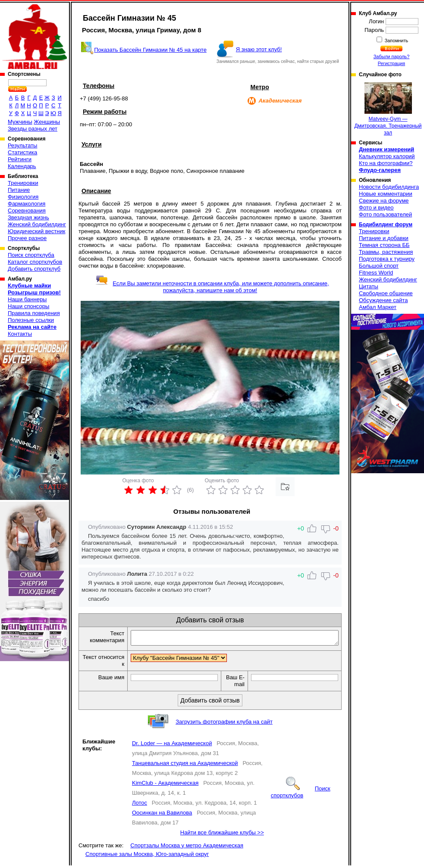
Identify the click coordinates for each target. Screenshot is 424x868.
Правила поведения (34, 313)
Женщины (47, 122)
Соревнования (27, 211)
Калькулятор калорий (387, 156)
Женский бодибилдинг (37, 224)
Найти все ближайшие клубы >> (222, 835)
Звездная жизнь (28, 217)
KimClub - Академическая (165, 785)
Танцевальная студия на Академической (185, 766)
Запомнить (396, 41)
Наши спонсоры (28, 306)
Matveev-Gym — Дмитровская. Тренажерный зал (388, 109)
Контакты (20, 334)
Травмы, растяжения (386, 252)
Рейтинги (20, 159)
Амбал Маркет (378, 307)
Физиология (23, 197)
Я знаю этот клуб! (259, 49)
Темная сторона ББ (384, 245)
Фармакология (27, 204)
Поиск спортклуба (31, 255)
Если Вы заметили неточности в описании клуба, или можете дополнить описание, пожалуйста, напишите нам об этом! (212, 287)
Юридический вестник (36, 231)
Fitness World (376, 273)
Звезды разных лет (33, 129)
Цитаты (369, 286)
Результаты (22, 145)
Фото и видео (376, 208)
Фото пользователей (385, 214)
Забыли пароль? (392, 56)
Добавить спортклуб (34, 269)
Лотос (140, 805)
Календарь (22, 166)
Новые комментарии (386, 194)
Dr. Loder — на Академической (172, 746)
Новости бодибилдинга (389, 187)
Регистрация (391, 63)
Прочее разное (27, 238)
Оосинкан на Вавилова (162, 815)
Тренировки (23, 183)
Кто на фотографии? (386, 163)
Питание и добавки (384, 238)
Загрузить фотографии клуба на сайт (224, 724)
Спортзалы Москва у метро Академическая (187, 848)
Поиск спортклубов (301, 795)
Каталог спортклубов (35, 262)
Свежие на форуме (384, 201)
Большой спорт (379, 266)
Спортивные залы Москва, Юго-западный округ (147, 857)
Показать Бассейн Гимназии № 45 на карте (150, 50)
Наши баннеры (27, 299)
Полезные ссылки (31, 320)
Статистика (22, 152)
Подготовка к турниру (387, 259)
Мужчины (20, 122)
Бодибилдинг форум (386, 225)
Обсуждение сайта (383, 300)
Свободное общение (386, 293)
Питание (19, 190)
